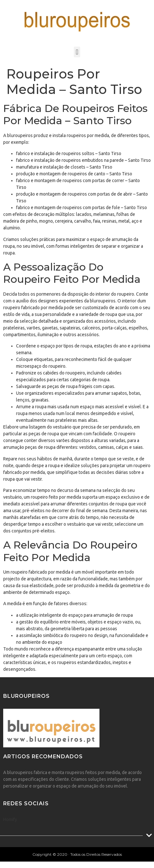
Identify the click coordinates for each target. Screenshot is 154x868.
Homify (10, 819)
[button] (77, 52)
